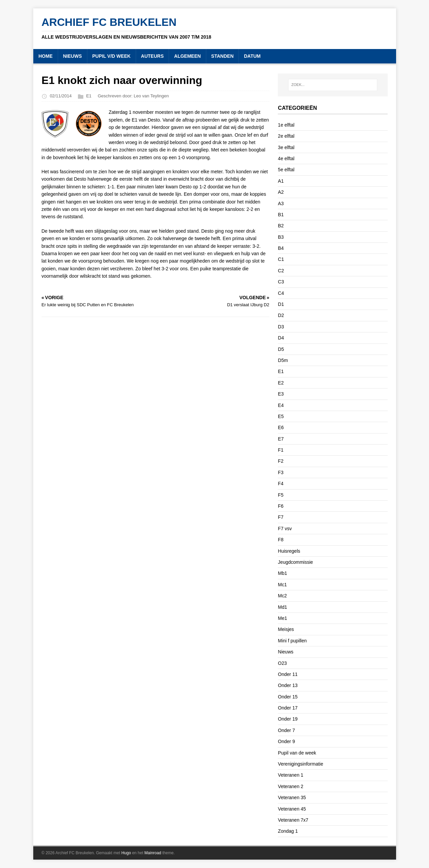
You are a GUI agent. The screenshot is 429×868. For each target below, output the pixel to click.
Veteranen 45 (292, 809)
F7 (281, 517)
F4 (281, 484)
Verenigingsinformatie (301, 764)
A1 (281, 181)
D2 (281, 315)
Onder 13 (288, 685)
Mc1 (282, 585)
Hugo (126, 853)
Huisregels (289, 551)
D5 (281, 349)
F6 (281, 506)
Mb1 (282, 573)
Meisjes (286, 629)
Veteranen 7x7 (293, 820)
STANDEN (223, 56)
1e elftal (286, 125)
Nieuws (286, 652)
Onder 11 (288, 674)
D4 (281, 338)
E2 (281, 383)
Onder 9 (286, 741)
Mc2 (282, 596)
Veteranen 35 (292, 797)
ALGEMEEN (187, 56)
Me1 (282, 618)
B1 (281, 215)
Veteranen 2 (291, 786)
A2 (281, 192)
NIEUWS (73, 56)
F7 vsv (285, 529)
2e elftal (286, 136)
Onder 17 (288, 708)
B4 (281, 248)
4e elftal (286, 158)
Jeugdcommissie (295, 562)
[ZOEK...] (333, 85)
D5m (283, 360)
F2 (281, 461)
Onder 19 (288, 719)
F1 (281, 450)
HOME (46, 56)
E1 (89, 96)
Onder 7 (286, 730)
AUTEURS (153, 56)
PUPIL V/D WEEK (112, 56)
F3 (281, 472)
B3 (281, 237)
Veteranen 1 (291, 775)
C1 (281, 259)
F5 (281, 495)
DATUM (252, 56)
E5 (281, 416)
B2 (281, 226)
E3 (281, 394)
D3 (281, 327)
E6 (281, 427)
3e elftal (286, 147)
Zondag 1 (288, 831)
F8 (281, 540)
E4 (281, 405)
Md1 (282, 607)
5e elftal (286, 170)
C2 (281, 271)
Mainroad (153, 853)
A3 (281, 203)
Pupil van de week (297, 753)
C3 (281, 282)
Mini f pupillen (292, 641)
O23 (282, 663)
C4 (281, 293)
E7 (281, 439)
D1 (281, 304)
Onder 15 (288, 697)
